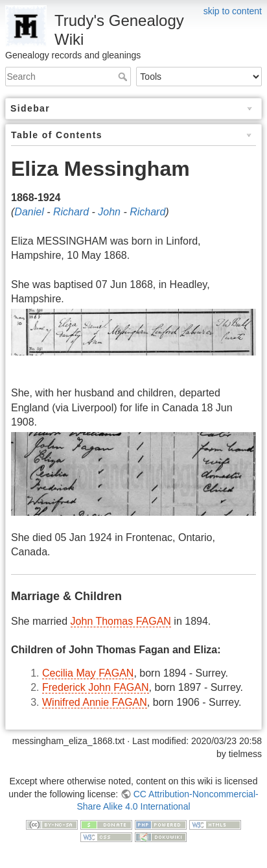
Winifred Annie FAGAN (95, 702)
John (109, 212)
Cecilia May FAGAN (88, 673)
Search (124, 77)
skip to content (233, 11)
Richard (71, 212)
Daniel (29, 212)
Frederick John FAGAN (96, 687)
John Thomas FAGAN (121, 621)
